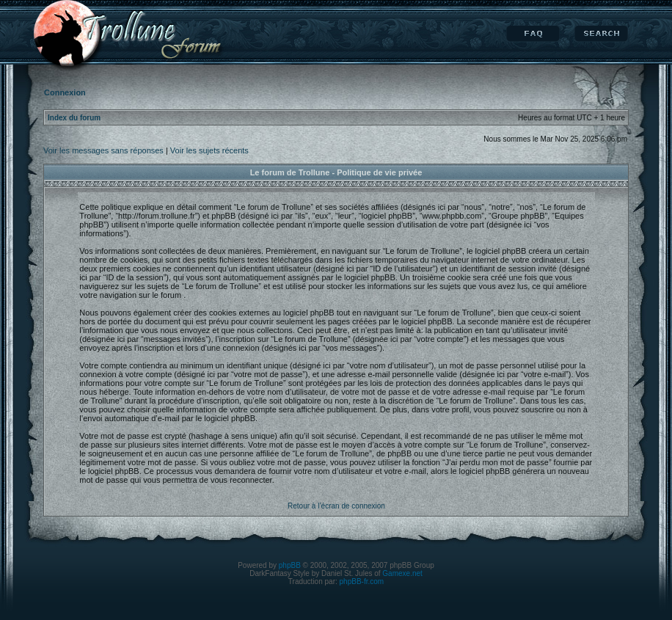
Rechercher (601, 34)
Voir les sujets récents (209, 150)
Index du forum (74, 118)
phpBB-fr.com (362, 581)
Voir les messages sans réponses (103, 150)
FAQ (533, 34)
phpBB (290, 565)
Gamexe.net (402, 573)
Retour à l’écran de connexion (336, 506)
